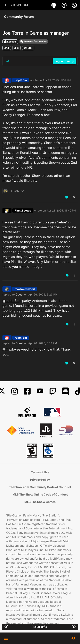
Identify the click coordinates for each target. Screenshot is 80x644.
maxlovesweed (25, 289)
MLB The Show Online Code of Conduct (40, 494)
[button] (6, 638)
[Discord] (65, 391)
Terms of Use (40, 472)
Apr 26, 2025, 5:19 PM (43, 343)
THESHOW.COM (15, 5)
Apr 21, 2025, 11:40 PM (61, 210)
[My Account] (74, 5)
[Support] (65, 5)
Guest (19, 294)
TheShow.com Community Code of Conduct (40, 487)
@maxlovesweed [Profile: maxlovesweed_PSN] (16, 349)
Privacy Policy (40, 480)
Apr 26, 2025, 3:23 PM (43, 294)
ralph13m (21, 80)
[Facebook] (27, 391)
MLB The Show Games (40, 502)
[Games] (54, 5)
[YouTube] (40, 391)
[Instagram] (15, 391)
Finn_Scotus (23, 210)
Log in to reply (64, 61)
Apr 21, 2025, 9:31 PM (57, 80)
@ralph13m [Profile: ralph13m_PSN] (11, 301)
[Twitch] (53, 391)
